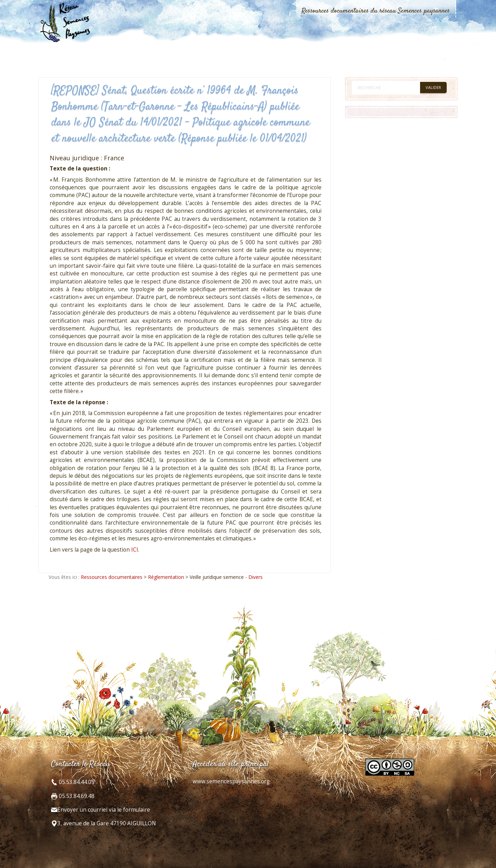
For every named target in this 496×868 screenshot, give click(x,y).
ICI (135, 550)
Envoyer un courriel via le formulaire (104, 810)
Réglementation (166, 577)
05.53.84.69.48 (76, 796)
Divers (256, 577)
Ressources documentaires (112, 577)
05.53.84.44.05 (76, 782)
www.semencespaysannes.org (231, 781)
